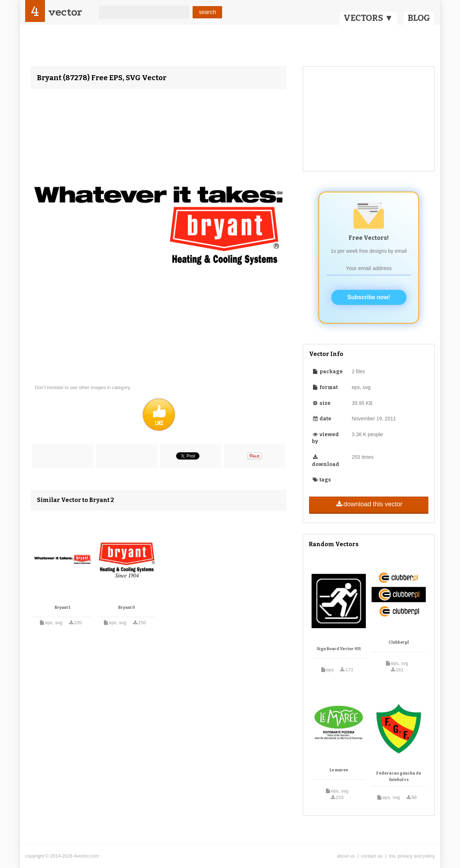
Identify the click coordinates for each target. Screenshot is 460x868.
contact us (372, 856)
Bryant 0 (127, 607)
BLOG (419, 18)
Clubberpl (399, 642)
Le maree (339, 770)
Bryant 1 (63, 607)
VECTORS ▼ (368, 18)
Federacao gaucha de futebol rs (399, 776)
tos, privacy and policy (412, 856)
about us (346, 856)
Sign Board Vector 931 (339, 649)
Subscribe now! (369, 297)
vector (65, 12)
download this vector (369, 504)
